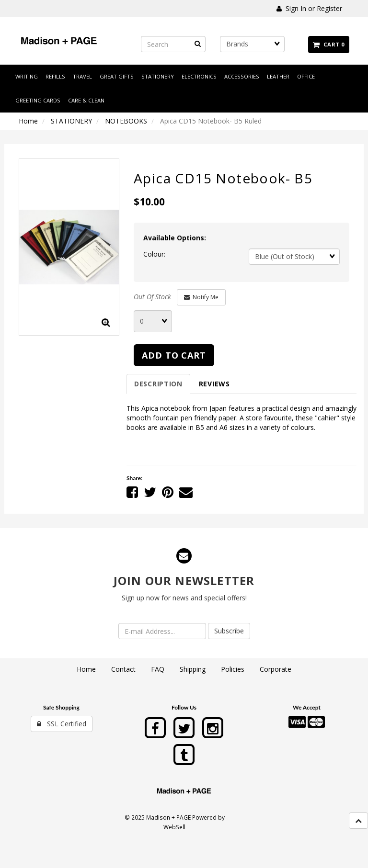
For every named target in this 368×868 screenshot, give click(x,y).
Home (28, 121)
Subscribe (229, 631)
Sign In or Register (309, 8)
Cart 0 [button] (329, 44)
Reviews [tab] (214, 384)
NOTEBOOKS (126, 121)
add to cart (174, 355)
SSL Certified (62, 724)
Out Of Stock (152, 297)
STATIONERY (71, 121)
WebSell (174, 827)
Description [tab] (158, 384)
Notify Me (201, 297)
